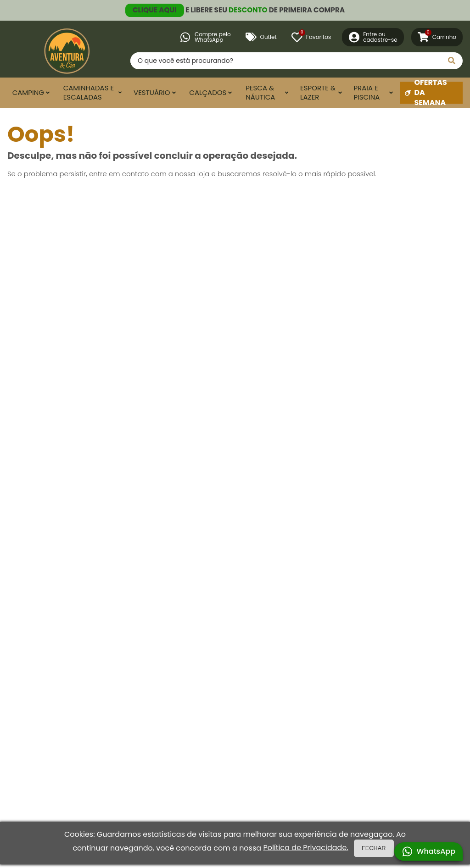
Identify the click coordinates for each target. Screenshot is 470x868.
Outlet (261, 37)
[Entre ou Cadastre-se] (373, 37)
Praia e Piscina (366, 93)
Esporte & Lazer (318, 93)
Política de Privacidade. (305, 848)
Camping (28, 92)
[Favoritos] (311, 37)
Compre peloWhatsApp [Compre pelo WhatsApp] (205, 37)
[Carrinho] (437, 37)
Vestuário (152, 92)
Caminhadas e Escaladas (89, 93)
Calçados (208, 92)
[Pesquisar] (452, 61)
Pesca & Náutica (260, 93)
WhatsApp (428, 851)
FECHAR (374, 848)
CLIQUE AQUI (155, 10)
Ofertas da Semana (426, 93)
